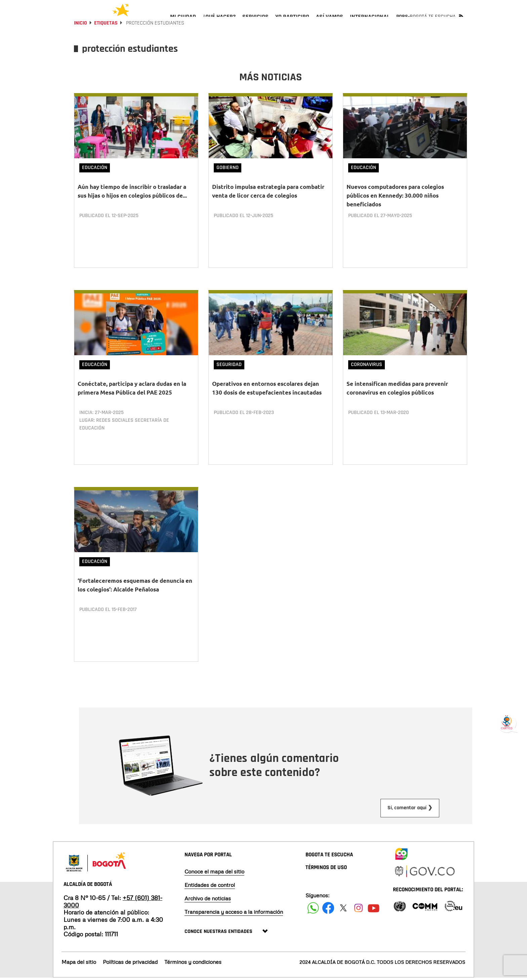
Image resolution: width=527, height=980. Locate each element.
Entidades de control (210, 887)
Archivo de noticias (208, 900)
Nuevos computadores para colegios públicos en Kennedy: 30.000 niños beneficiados (395, 214)
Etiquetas (106, 41)
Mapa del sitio (79, 964)
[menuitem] (183, 22)
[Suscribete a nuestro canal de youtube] (374, 910)
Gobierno (228, 186)
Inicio (80, 41)
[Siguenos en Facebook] (313, 910)
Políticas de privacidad (130, 964)
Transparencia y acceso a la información (234, 914)
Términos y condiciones (193, 964)
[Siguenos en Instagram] (358, 910)
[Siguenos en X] (343, 910)
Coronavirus (367, 377)
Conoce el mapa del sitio (214, 873)
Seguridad (229, 377)
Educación (95, 186)
